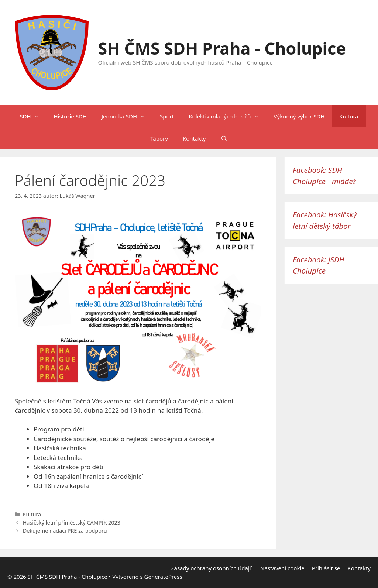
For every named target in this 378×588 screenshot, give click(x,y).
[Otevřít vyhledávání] (224, 138)
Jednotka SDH (127, 116)
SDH (33, 116)
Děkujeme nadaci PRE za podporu (65, 531)
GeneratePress (163, 577)
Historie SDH (70, 116)
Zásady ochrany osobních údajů (212, 568)
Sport (167, 116)
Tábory (159, 138)
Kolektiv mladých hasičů (227, 116)
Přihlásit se (326, 568)
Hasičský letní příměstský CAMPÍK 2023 (72, 522)
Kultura (349, 116)
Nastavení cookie (282, 568)
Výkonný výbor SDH (299, 116)
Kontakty (194, 138)
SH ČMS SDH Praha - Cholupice (222, 48)
